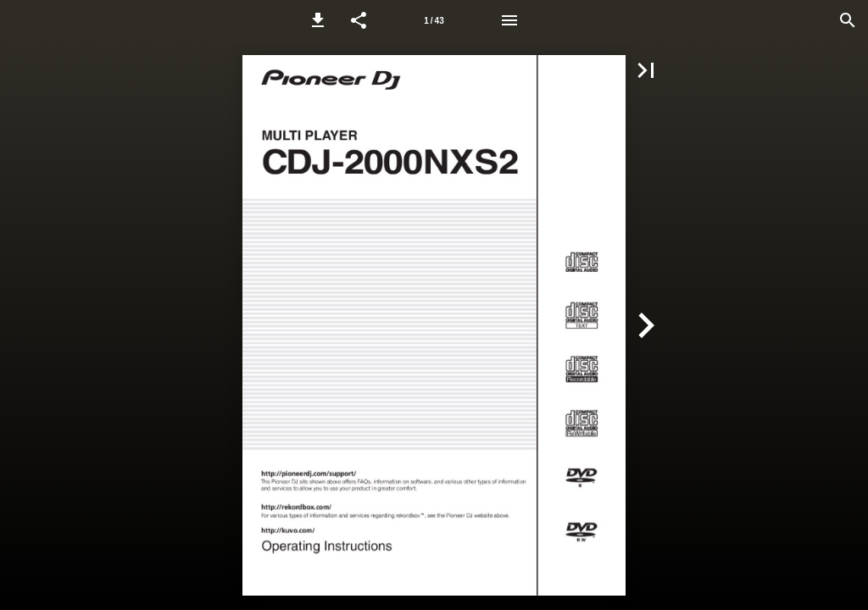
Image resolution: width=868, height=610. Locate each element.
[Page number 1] (434, 20)
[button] (318, 20)
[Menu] (509, 20)
